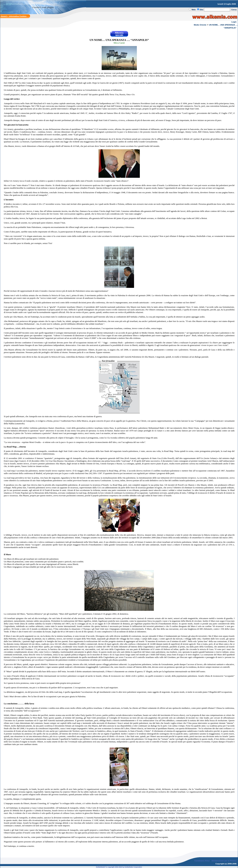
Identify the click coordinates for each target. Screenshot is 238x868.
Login (234, 22)
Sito (201, 10)
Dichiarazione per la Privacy (224, 861)
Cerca (234, 10)
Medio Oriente (200, 25)
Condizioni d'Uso (202, 861)
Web (194, 10)
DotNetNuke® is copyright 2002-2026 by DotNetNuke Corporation (119, 867)
